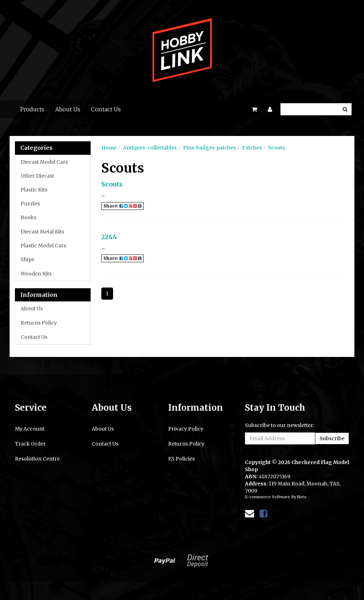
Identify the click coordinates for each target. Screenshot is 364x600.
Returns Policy (39, 323)
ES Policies (181, 459)
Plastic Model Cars (43, 246)
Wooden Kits (36, 274)
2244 (109, 237)
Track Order (30, 444)
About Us (68, 109)
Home (109, 148)
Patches (252, 148)
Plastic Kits (34, 190)
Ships (27, 259)
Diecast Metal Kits (42, 232)
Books (28, 217)
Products (32, 109)
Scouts (276, 148)
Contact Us (106, 109)
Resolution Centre (37, 459)
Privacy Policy (186, 429)
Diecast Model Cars (44, 162)
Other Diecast (37, 176)
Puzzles (30, 204)
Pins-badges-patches (209, 148)
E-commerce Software (267, 497)
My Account (30, 429)
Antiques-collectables (150, 148)
